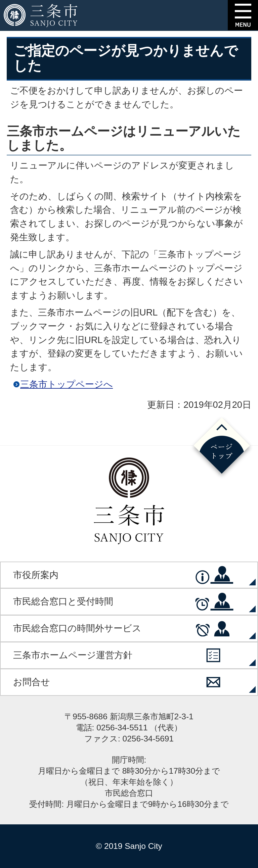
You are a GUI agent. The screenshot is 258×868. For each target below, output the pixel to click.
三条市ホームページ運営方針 (73, 655)
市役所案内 (36, 575)
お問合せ (32, 682)
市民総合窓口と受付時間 (63, 601)
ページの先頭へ (222, 447)
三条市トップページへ (67, 384)
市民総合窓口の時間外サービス (77, 628)
